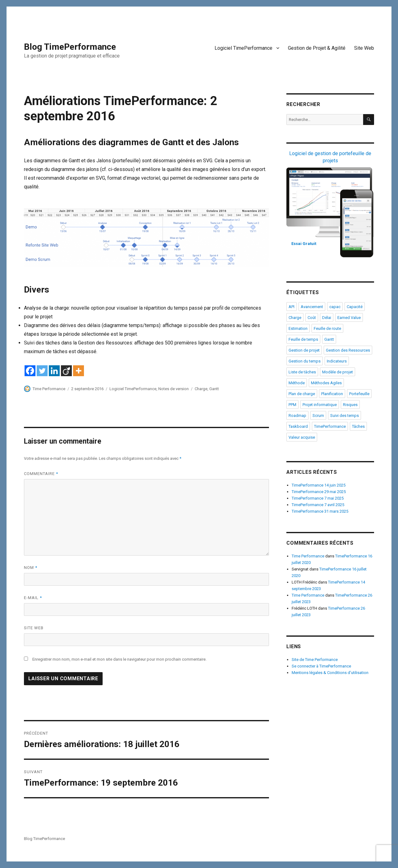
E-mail (33, 598)
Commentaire (41, 474)
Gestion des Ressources (348, 350)
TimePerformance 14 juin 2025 (319, 485)
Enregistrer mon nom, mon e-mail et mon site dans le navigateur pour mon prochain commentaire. (119, 659)
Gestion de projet (304, 350)
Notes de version (174, 389)
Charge (201, 389)
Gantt (214, 389)
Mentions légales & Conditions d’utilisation (330, 673)
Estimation (298, 328)
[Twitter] (42, 371)
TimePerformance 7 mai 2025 (318, 498)
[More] (79, 371)
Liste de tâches (302, 372)
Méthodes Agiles (326, 383)
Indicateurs (337, 361)
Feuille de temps (303, 339)
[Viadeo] (66, 371)
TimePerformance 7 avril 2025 (318, 505)
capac (335, 307)
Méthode (297, 383)
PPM (292, 405)
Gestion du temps (305, 361)
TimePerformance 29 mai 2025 (319, 492)
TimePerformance (330, 426)
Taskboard (298, 426)
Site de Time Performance (315, 660)
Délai (327, 318)
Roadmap (297, 416)
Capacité (355, 307)
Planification (332, 394)
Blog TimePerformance (70, 47)
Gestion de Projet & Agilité (317, 48)
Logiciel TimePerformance (243, 48)
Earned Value (349, 318)
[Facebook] (30, 371)
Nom (31, 568)
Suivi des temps (345, 416)
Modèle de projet (338, 372)
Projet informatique (320, 405)
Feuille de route (327, 328)
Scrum (318, 416)
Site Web (364, 48)
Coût (312, 318)
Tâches (358, 426)
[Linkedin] (54, 371)
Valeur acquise (302, 437)
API (292, 307)
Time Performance (49, 389)
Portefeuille (359, 394)
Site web (34, 628)
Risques (350, 405)
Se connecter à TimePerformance (321, 666)
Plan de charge (302, 394)
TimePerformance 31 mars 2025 (320, 511)
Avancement (312, 307)
